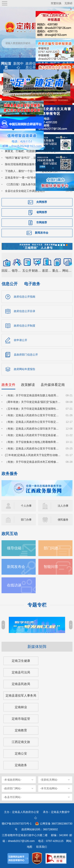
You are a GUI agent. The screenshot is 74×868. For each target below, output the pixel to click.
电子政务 (32, 284)
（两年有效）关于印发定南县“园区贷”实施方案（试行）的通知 (33, 402)
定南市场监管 (21, 719)
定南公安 (21, 754)
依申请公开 (21, 340)
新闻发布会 (42, 233)
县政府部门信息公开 (26, 355)
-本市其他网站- (49, 788)
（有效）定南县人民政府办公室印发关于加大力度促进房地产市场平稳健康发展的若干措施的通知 (33, 429)
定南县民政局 (21, 684)
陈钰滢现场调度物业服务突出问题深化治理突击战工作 (33, 164)
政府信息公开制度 (25, 326)
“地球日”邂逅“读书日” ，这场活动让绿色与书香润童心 (33, 158)
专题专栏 (37, 605)
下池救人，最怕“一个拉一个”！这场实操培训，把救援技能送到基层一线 (33, 171)
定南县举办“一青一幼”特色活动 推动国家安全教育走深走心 (33, 178)
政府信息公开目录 (25, 311)
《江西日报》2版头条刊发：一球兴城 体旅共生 (33, 184)
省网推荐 (42, 212)
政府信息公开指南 (25, 297)
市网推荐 (42, 222)
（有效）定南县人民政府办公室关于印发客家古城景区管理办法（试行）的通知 (33, 448)
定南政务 (21, 765)
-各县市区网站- (13, 797)
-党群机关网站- (49, 780)
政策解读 (28, 385)
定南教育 (21, 730)
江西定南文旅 (21, 742)
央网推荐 (42, 202)
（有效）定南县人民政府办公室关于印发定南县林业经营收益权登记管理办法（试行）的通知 (33, 415)
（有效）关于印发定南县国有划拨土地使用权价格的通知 (33, 395)
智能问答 (51, 567)
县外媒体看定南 (53, 385)
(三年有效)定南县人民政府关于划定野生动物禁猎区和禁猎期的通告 (33, 455)
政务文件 (8, 385)
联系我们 (42, 847)
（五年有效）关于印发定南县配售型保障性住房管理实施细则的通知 (33, 409)
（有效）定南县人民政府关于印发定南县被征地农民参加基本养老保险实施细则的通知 (33, 435)
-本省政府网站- (13, 780)
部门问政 (51, 548)
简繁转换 (56, 3)
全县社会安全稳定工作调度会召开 (25, 191)
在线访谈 (14, 585)
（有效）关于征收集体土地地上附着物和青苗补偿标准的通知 (33, 442)
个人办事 (26, 506)
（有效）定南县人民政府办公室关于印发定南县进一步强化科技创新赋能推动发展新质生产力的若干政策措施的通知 (33, 422)
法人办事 (63, 506)
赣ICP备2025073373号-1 (17, 824)
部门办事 (26, 520)
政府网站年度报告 (25, 369)
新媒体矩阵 (37, 647)
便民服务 (63, 520)
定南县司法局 (21, 672)
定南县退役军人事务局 (21, 696)
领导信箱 (14, 548)
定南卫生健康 (21, 661)
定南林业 (21, 707)
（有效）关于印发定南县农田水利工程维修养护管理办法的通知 (33, 462)
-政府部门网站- (13, 788)
